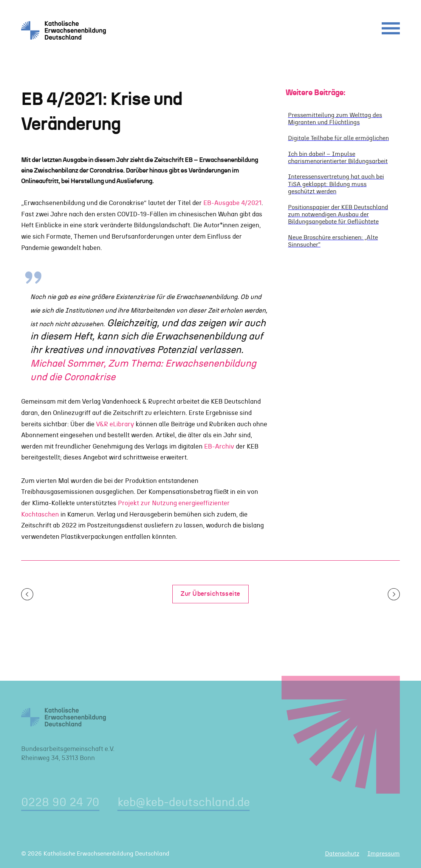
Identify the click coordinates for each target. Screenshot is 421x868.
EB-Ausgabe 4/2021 (232, 203)
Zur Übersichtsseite (210, 594)
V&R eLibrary (115, 424)
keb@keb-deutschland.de (184, 802)
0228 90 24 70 (60, 802)
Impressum (384, 854)
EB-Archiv (219, 446)
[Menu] (391, 30)
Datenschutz (342, 854)
